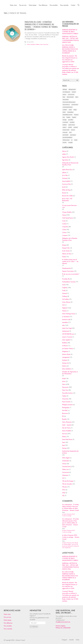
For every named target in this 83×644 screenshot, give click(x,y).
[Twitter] (77, 640)
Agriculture (65, 160)
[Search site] (79, 5)
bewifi (64, 187)
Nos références (8, 623)
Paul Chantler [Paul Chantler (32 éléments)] (66, 135)
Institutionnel (66, 331)
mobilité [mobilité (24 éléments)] (70, 127)
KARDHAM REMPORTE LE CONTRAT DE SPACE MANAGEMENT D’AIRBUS (70, 32)
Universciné (65, 472)
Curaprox (65, 235)
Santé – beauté (66, 425)
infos (63, 325)
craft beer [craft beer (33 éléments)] (65, 110)
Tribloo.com (65, 469)
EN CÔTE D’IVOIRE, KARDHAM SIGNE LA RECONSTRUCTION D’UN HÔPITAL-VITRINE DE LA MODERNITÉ (70, 49)
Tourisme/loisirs (66, 467)
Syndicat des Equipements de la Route (70, 452)
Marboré (65, 360)
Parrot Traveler (66, 402)
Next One (65, 390)
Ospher (64, 396)
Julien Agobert (66, 340)
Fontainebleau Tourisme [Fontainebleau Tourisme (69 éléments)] (67, 115)
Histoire (64, 311)
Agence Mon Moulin (68, 157)
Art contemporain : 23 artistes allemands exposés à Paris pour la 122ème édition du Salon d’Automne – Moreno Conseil (71, 523)
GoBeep (65, 296)
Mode (64, 379)
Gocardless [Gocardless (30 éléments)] (71, 120)
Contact (64, 224)
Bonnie (64, 193)
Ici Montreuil (66, 317)
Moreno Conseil (20, 640)
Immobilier (33, 44)
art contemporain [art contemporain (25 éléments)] (66, 92)
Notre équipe (8, 620)
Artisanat (65, 178)
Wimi (64, 490)
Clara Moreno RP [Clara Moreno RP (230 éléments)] (66, 105)
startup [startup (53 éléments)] (76, 140)
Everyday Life (66, 279)
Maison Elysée (66, 354)
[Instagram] (65, 640)
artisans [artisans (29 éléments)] (64, 95)
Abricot (64, 151)
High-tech (65, 308)
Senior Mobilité (67, 431)
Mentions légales (60, 626)
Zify (63, 496)
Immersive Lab (66, 320)
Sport (64, 442)
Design (64, 245)
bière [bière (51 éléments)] (64, 97)
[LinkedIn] (71, 640)
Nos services (7, 617)
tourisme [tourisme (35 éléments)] (65, 142)
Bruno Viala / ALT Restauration (67, 200)
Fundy (64, 291)
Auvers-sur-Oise (66, 184)
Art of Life (65, 175)
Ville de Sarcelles (67, 484)
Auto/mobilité (66, 181)
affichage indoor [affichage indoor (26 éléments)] (72, 89)
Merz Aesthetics (67, 369)
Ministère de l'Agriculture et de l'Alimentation (70, 373)
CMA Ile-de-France (67, 218)
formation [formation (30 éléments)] (76, 115)
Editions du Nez (67, 254)
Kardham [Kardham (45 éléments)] (65, 125)
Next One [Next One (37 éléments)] (73, 130)
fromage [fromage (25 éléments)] (65, 120)
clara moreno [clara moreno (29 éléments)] (66, 100)
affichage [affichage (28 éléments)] (65, 89)
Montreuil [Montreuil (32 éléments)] (76, 127)
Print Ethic (65, 410)
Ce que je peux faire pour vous (69, 206)
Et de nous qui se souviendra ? (71, 274)
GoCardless (66, 299)
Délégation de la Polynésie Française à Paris (70, 239)
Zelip (64, 493)
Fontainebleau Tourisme (69, 282)
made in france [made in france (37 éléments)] (72, 125)
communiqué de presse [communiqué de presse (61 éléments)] (68, 107)
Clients (28, 44)
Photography (66, 408)
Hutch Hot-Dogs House (68, 314)
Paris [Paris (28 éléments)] (70, 132)
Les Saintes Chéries (68, 349)
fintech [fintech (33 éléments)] (64, 112)
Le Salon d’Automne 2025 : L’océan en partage (69, 515)
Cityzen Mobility (67, 212)
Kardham (38, 44)
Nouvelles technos (67, 393)
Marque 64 (65, 363)
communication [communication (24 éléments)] (75, 105)
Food (64, 285)
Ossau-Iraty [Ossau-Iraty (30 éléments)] (65, 132)
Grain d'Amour (66, 302)
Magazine (65, 351)
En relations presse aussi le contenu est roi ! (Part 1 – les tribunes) (70, 262)
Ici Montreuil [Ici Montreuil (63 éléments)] (65, 122)
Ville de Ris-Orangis (68, 481)
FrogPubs (65, 288)
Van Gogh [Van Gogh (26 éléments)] (70, 142)
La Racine (65, 346)
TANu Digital (66, 458)
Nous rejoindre (8, 629)
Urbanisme (65, 475)
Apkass (64, 173)
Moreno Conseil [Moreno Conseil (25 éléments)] (66, 130)
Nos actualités (8, 626)
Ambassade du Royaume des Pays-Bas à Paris (70, 164)
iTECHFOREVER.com (68, 334)
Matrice (64, 366)
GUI (63, 305)
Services (65, 434)
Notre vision (7, 614)
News (41, 44)
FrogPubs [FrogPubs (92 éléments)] (74, 117)
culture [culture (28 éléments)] (70, 110)
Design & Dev (66, 248)
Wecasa (64, 487)
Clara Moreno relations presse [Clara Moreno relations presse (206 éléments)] (69, 102)
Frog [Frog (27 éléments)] (64, 117)
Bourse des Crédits (67, 196)
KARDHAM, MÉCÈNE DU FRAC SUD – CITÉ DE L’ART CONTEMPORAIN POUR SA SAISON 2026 (70, 39)
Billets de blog (66, 190)
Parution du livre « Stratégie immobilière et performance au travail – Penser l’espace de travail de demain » (41, 26)
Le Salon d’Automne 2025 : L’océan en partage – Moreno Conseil (71, 537)
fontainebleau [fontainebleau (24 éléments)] (70, 112)
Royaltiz (64, 419)
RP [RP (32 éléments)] (72, 140)
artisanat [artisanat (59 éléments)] (74, 92)
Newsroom (46, 44)
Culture (64, 230)
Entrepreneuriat (66, 268)
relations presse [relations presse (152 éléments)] (66, 140)
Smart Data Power (67, 439)
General (65, 293)
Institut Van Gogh (67, 328)
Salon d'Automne (67, 422)
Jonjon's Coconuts (67, 337)
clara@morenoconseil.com (63, 622)
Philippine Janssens (67, 405)
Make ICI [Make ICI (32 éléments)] (65, 127)
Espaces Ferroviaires (68, 271)
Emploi (64, 257)
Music (64, 381)
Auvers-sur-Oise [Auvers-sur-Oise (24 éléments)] (71, 95)
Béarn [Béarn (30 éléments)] (77, 97)
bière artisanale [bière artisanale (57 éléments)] (70, 97)
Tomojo (64, 464)
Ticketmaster (66, 461)
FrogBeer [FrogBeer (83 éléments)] (68, 117)
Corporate (65, 227)
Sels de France (66, 428)
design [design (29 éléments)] (75, 110)
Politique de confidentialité (63, 628)
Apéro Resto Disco (67, 170)
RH (63, 416)
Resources (65, 413)
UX (63, 478)
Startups (64, 448)
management (66, 357)
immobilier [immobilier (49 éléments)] (72, 122)
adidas (64, 154)
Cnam (64, 221)
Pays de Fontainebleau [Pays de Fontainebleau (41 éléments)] (67, 137)
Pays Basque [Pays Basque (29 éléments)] (73, 135)
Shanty (64, 437)
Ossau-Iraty (65, 399)
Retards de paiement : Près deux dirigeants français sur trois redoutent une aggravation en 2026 (70, 59)
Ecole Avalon (66, 251)
